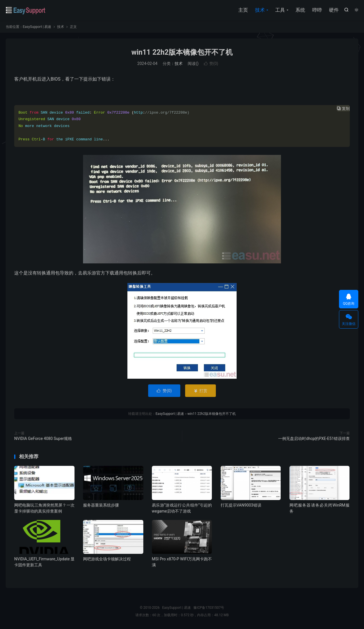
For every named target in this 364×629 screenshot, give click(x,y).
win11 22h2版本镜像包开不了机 (182, 52)
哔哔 (317, 10)
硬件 (334, 10)
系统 (300, 10)
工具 (280, 10)
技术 (260, 10)
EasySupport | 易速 (26, 10)
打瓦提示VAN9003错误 (241, 505)
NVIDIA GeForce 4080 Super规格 (43, 439)
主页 (243, 10)
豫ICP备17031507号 (209, 608)
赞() (211, 63)
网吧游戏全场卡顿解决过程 (107, 559)
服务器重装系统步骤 (101, 505)
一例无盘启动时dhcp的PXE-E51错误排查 (314, 439)
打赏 (200, 391)
